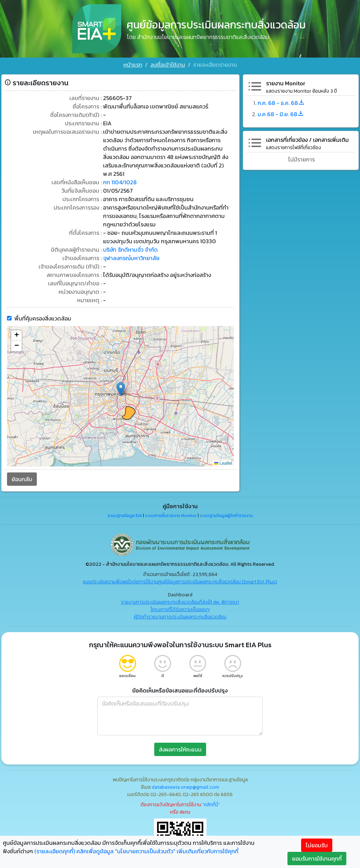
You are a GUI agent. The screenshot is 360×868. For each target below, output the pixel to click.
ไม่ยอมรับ (317, 845)
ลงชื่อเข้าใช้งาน (168, 65)
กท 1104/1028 (120, 182)
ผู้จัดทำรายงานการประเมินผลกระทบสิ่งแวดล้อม (180, 617)
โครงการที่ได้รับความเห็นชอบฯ (180, 609)
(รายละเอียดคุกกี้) (55, 851)
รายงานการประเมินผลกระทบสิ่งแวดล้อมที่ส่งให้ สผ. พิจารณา (180, 602)
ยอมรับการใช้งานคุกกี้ (317, 859)
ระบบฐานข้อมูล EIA (125, 516)
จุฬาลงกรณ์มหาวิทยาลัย (131, 258)
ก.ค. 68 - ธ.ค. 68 (281, 103)
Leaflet (223, 463)
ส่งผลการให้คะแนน (180, 749)
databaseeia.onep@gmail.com (185, 787)
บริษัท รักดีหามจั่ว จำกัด (130, 250)
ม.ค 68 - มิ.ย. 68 (281, 114)
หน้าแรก (133, 65)
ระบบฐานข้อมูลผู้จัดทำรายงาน (226, 516)
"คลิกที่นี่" (211, 805)
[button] (121, 389)
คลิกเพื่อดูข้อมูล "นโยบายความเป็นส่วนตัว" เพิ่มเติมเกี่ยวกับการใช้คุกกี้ (157, 851)
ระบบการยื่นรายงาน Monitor (171, 516)
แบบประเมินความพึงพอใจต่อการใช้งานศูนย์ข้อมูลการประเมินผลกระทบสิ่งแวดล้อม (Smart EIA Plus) (180, 582)
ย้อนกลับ (22, 479)
